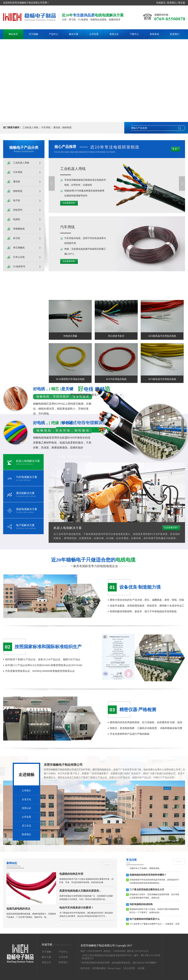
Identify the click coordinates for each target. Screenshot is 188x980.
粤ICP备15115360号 (151, 955)
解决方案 (74, 34)
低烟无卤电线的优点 (18, 909)
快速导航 (57, 945)
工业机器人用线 (30, 128)
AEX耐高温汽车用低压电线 (162, 336)
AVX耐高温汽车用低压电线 (162, 379)
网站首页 (13, 34)
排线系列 (18, 210)
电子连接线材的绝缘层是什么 (145, 921)
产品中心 (54, 34)
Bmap (111, 968)
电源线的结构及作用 (71, 874)
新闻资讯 (154, 34)
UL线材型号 (19, 267)
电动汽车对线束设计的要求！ (77, 908)
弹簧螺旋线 (19, 229)
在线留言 (161, 3)
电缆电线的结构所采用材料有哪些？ (148, 877)
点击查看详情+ (69, 203)
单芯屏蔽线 (19, 248)
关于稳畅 (33, 34)
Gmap (117, 968)
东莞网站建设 (99, 968)
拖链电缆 (67, 128)
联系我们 (172, 3)
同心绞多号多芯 (116, 336)
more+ (108, 865)
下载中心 (134, 34)
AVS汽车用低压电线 (116, 379)
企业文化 (26, 799)
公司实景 (94, 34)
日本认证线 (19, 257)
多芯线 (17, 238)
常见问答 (135, 862)
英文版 (182, 3)
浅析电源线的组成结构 (141, 906)
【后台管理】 (129, 968)
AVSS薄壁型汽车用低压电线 (70, 379)
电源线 (17, 219)
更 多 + (176, 149)
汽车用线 (46, 128)
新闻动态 (15, 865)
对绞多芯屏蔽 (70, 336)
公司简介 (26, 791)
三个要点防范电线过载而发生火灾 (147, 892)
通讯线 (57, 128)
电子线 (17, 200)
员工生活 (26, 826)
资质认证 (114, 34)
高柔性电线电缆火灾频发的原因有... (80, 891)
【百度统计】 (87, 958)
